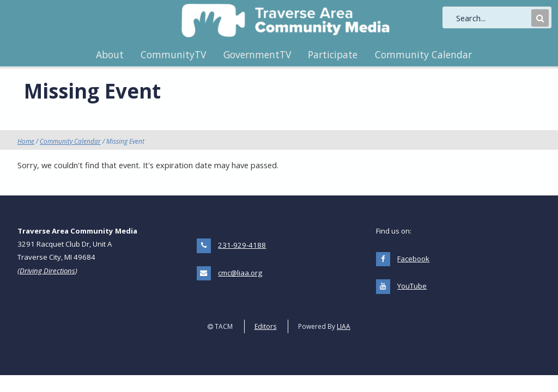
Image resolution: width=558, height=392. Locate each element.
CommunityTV (173, 54)
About (110, 54)
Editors (266, 326)
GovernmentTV (257, 54)
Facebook (413, 259)
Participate (333, 54)
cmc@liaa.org (240, 273)
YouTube (412, 286)
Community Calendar (423, 54)
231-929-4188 (242, 245)
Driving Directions (47, 271)
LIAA (344, 326)
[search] (493, 18)
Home (26, 141)
